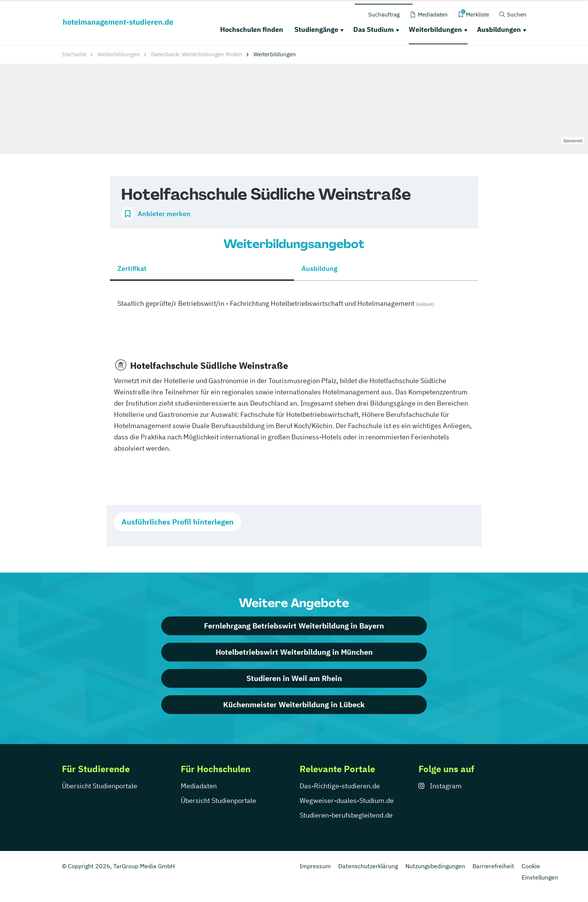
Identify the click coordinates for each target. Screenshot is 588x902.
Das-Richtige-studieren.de (340, 786)
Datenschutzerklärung (368, 866)
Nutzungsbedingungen (435, 866)
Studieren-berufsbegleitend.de (346, 815)
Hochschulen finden (252, 29)
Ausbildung (319, 268)
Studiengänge (316, 29)
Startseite (74, 54)
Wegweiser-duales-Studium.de (347, 801)
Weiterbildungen (435, 29)
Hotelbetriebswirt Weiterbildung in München (294, 652)
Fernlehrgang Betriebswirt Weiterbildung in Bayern (294, 626)
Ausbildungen (499, 29)
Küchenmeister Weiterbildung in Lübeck (294, 704)
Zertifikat (132, 268)
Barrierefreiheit (493, 866)
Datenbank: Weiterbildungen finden (197, 54)
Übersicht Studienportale (100, 786)
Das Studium (373, 29)
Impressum (315, 866)
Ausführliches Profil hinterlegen (178, 522)
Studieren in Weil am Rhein (294, 678)
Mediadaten (199, 786)
